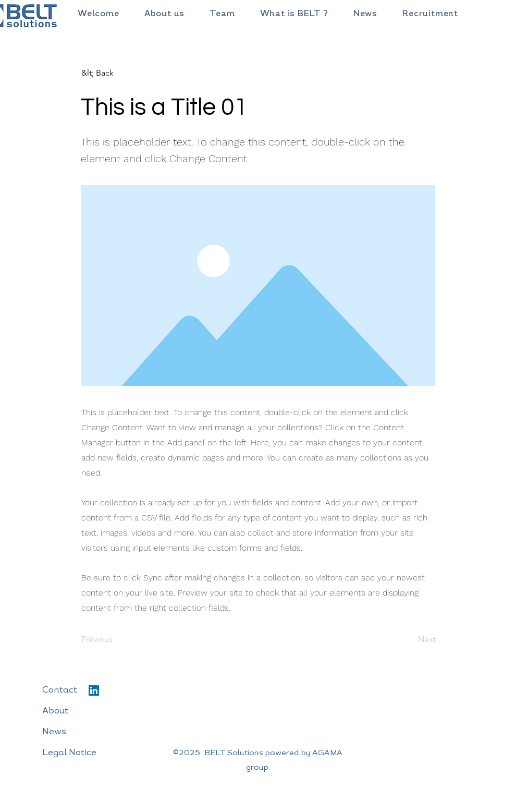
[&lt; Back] (116, 73)
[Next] (410, 640)
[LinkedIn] (94, 690)
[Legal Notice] (86, 753)
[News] (86, 732)
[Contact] (86, 690)
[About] (86, 711)
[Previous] (116, 640)
